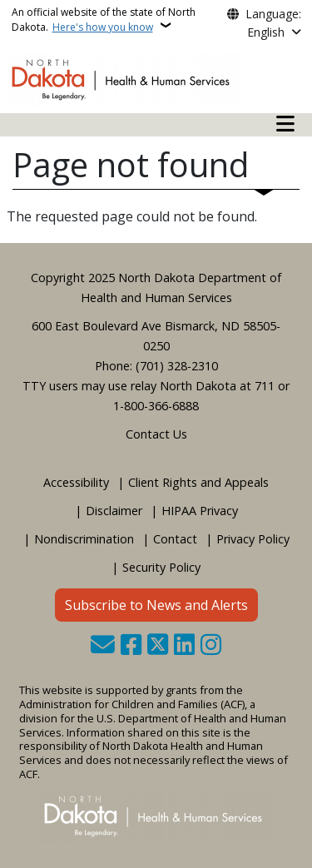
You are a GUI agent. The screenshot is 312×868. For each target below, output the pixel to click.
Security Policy (161, 567)
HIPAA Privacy (200, 511)
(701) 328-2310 (177, 366)
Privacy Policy (253, 539)
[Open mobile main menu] (285, 124)
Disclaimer (114, 511)
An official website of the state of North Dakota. (104, 20)
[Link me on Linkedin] (184, 646)
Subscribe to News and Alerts (156, 605)
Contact (175, 539)
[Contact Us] (103, 646)
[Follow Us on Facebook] (131, 646)
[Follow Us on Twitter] (158, 646)
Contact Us (156, 434)
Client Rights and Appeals (198, 482)
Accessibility (76, 482)
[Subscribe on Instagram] (211, 646)
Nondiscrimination (84, 539)
